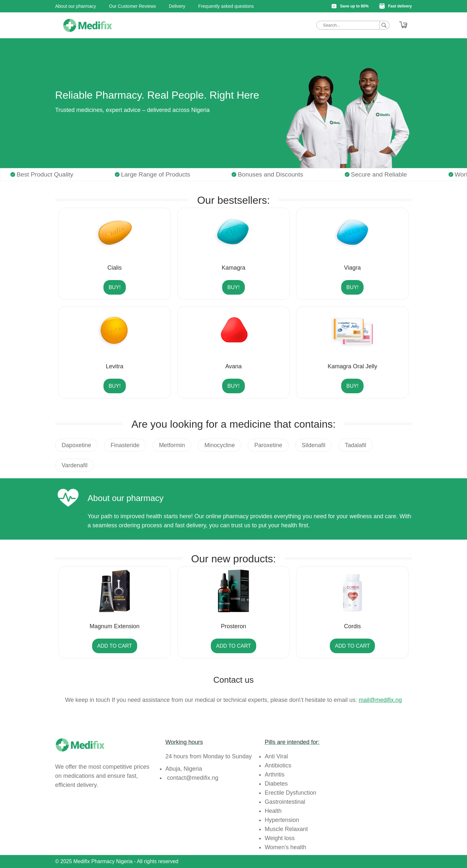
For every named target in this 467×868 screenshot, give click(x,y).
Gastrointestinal (285, 802)
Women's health (285, 847)
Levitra (114, 366)
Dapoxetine (76, 445)
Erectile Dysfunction (290, 793)
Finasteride (125, 445)
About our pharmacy (76, 6)
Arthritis (275, 775)
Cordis (353, 626)
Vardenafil (75, 465)
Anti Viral (276, 756)
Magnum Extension (114, 626)
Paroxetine (268, 445)
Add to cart (115, 646)
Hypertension (282, 820)
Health (273, 811)
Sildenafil (313, 445)
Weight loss (280, 838)
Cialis (114, 268)
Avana (234, 366)
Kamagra (233, 268)
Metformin (172, 445)
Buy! (115, 287)
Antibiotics (278, 765)
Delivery (177, 6)
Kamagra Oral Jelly (352, 366)
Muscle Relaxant (286, 829)
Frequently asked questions (226, 6)
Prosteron (233, 626)
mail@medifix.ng (380, 700)
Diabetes (276, 784)
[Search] (385, 25)
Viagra (353, 268)
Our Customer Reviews (132, 6)
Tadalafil (355, 445)
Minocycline (220, 445)
